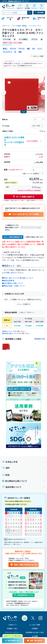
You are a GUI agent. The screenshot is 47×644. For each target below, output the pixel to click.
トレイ (40, 49)
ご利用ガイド (12, 625)
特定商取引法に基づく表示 (35, 632)
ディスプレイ (7, 52)
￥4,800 (28, 326)
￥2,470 (17, 326)
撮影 (28, 49)
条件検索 (39, 12)
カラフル (13, 49)
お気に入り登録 (37, 56)
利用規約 (35, 628)
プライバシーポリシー (12, 632)
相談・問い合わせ (35, 640)
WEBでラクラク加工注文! (13, 636)
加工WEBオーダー (12, 640)
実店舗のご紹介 (12, 628)
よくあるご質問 (35, 625)
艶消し (5, 49)
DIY (34, 49)
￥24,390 (39, 326)
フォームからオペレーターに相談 (24, 214)
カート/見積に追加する (23, 197)
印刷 (20, 52)
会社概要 (35, 636)
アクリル (21, 49)
